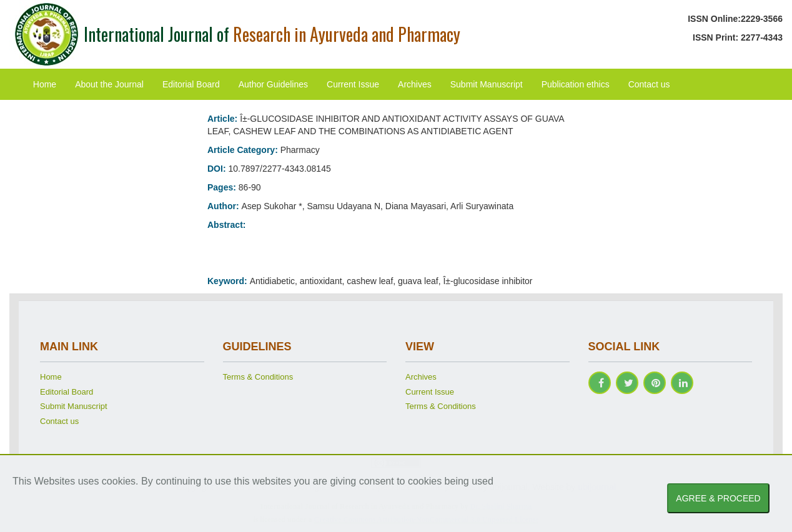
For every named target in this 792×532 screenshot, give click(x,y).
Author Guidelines (273, 84)
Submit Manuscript (487, 84)
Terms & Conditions (258, 377)
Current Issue (353, 84)
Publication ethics (576, 84)
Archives (415, 84)
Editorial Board (191, 84)
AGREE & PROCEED (718, 498)
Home (45, 84)
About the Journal (109, 84)
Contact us (649, 84)
